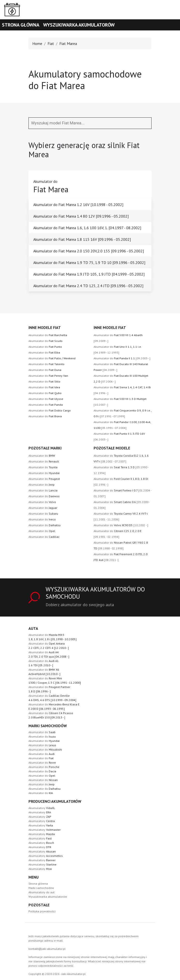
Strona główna (21, 25)
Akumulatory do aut (42, 892)
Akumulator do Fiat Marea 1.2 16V (78, 205)
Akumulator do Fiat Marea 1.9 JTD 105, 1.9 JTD (89, 274)
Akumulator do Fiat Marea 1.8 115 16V (82, 239)
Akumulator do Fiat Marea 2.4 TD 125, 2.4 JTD (88, 286)
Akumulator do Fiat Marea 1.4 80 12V (81, 216)
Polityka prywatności (42, 911)
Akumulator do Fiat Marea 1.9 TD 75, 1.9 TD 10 (89, 263)
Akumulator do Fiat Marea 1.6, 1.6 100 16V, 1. (87, 228)
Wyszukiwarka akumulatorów (79, 25)
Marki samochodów (41, 888)
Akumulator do (48, 335)
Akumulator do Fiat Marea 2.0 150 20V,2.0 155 (89, 251)
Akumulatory (42, 808)
